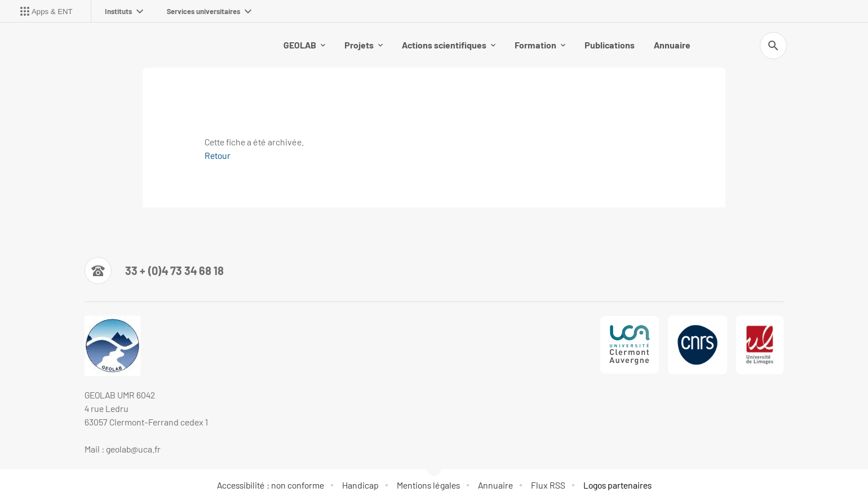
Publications (610, 45)
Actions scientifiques (449, 45)
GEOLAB (304, 45)
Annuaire (672, 45)
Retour (218, 155)
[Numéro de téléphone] (154, 271)
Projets (364, 45)
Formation (540, 45)
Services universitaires (209, 11)
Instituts (124, 11)
